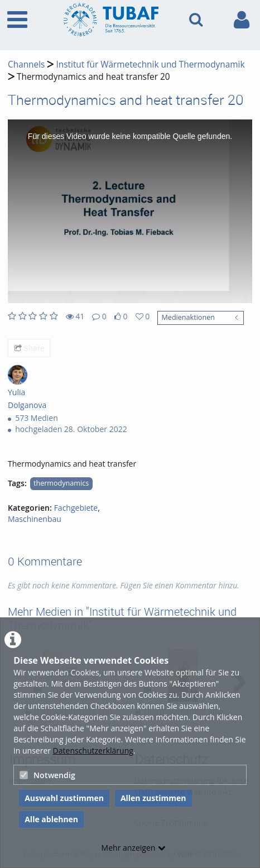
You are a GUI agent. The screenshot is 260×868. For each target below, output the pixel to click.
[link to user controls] (242, 20)
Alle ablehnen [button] (51, 819)
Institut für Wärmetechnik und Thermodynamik (150, 64)
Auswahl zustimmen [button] (64, 798)
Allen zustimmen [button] (153, 798)
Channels (26, 64)
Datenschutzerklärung (93, 750)
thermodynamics (61, 483)
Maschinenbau (35, 519)
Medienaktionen (188, 317)
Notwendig (47, 775)
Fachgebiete (76, 508)
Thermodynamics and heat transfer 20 (93, 77)
